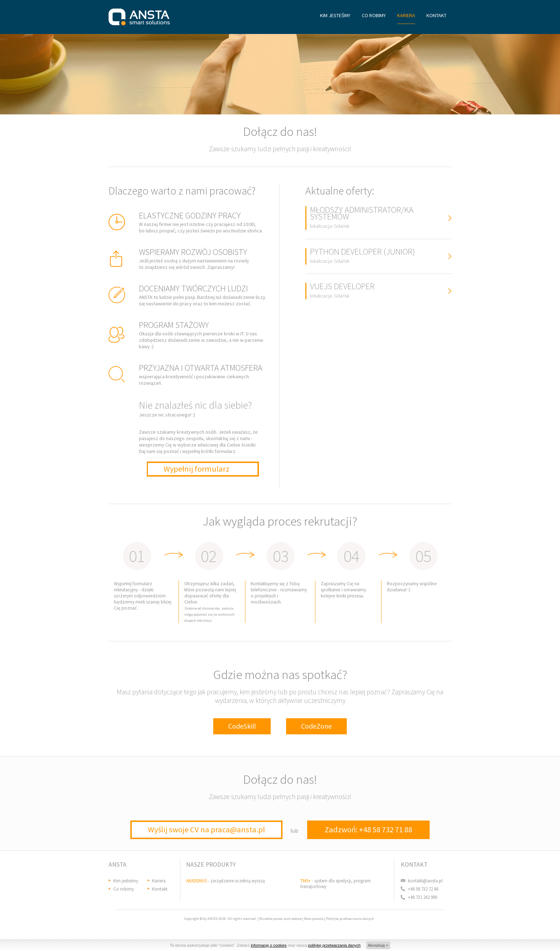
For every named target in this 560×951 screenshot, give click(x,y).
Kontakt (160, 889)
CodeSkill (242, 726)
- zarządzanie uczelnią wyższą (225, 881)
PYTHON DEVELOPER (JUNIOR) (362, 256)
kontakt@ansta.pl (425, 881)
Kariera (159, 881)
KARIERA (406, 15)
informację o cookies (269, 945)
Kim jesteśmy (126, 881)
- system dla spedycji (326, 881)
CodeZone (316, 726)
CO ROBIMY (374, 15)
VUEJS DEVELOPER (342, 291)
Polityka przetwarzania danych (350, 919)
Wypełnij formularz (196, 469)
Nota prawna (314, 919)
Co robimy (124, 889)
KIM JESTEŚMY (335, 15)
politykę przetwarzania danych (334, 945)
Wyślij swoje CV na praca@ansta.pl (206, 829)
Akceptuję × (378, 945)
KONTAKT (436, 15)
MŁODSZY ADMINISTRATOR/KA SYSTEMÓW (362, 218)
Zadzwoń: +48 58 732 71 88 (368, 829)
